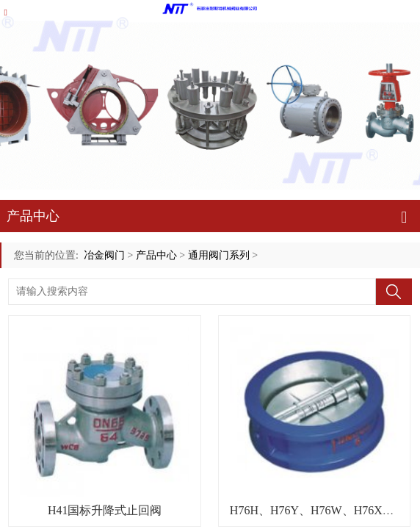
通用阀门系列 (219, 255)
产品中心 (156, 255)
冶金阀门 (104, 255)
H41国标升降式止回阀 (105, 510)
